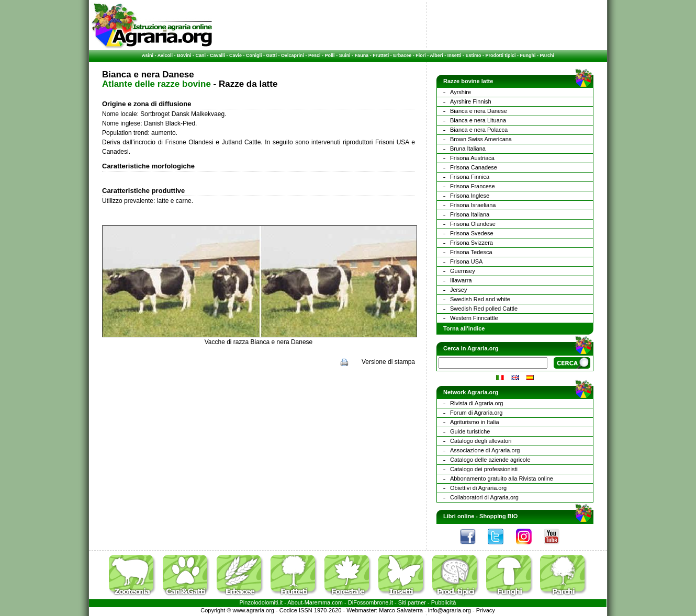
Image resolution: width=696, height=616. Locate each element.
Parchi (547, 55)
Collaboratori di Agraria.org (484, 497)
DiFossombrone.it (371, 602)
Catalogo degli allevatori (481, 441)
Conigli (254, 55)
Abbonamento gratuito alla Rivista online (502, 478)
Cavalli (217, 55)
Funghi (527, 55)
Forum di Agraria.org (476, 413)
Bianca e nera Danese (479, 111)
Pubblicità (444, 602)
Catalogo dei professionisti (484, 469)
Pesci (315, 55)
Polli (330, 55)
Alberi (436, 55)
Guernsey (463, 271)
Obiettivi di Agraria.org (478, 488)
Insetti (454, 55)
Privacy (486, 610)
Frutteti (381, 55)
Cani (200, 55)
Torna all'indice (464, 328)
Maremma (318, 602)
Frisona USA (466, 261)
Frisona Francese (473, 186)
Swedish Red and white (480, 299)
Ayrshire (461, 92)
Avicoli (165, 55)
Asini (148, 55)
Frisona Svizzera (472, 243)
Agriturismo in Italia (475, 422)
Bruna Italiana (468, 149)
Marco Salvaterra (401, 610)
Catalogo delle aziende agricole (490, 460)
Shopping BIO (498, 516)
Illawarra (461, 280)
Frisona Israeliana (473, 205)
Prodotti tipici (500, 55)
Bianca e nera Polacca (479, 130)
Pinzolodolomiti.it (261, 602)
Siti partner (412, 602)
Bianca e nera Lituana (478, 120)
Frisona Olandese (473, 224)
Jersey (458, 290)
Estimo (473, 55)
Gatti (272, 55)
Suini (345, 55)
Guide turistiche (470, 431)
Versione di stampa (388, 362)
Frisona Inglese (470, 196)
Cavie (235, 55)
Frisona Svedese (472, 233)
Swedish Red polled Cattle (484, 309)
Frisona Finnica (470, 177)
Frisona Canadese (474, 167)
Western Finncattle (474, 318)
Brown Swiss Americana (481, 139)
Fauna (362, 55)
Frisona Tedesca (471, 252)
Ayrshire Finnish (471, 101)
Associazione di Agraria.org (485, 450)
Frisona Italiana (470, 214)
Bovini (184, 55)
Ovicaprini (293, 55)
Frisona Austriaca (472, 158)
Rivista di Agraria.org (477, 403)
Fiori (421, 55)
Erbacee (402, 55)
